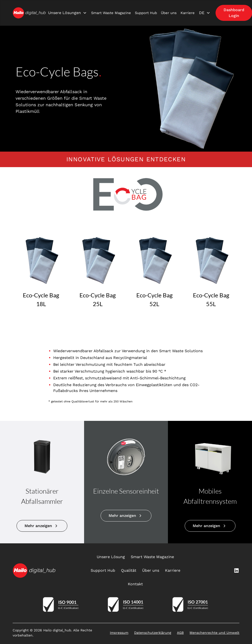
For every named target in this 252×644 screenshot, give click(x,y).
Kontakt (135, 584)
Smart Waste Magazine (111, 13)
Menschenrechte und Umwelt (214, 633)
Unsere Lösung (111, 557)
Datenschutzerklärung (153, 633)
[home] (29, 13)
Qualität (129, 570)
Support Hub (146, 13)
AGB (180, 633)
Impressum (119, 633)
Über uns (169, 13)
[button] (67, 13)
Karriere (188, 13)
